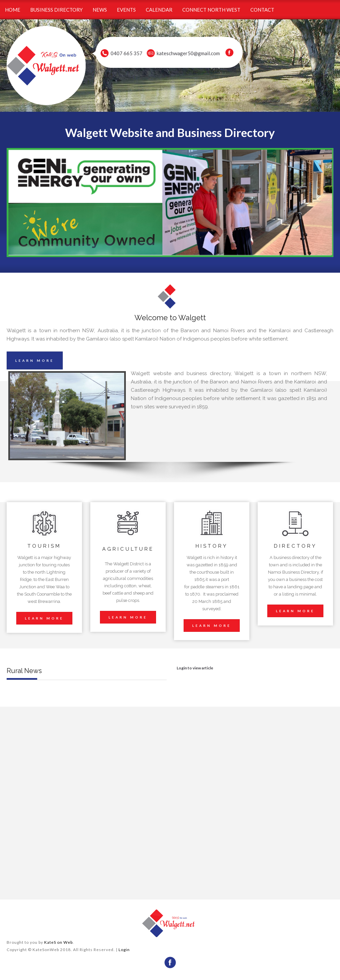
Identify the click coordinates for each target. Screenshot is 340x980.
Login (124, 950)
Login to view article (195, 668)
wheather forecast (87, 886)
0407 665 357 (127, 53)
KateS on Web (58, 942)
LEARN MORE (35, 360)
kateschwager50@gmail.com (188, 53)
